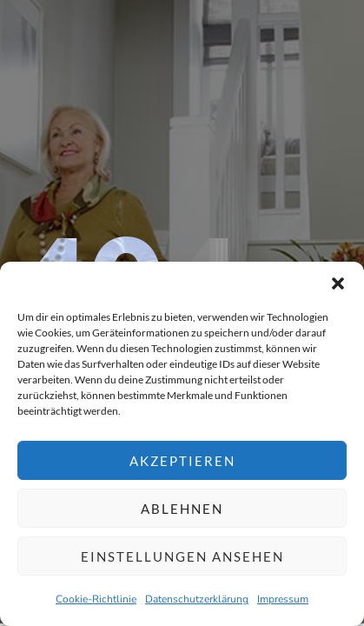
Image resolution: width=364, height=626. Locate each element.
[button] (338, 283)
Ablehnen (182, 509)
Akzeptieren (182, 461)
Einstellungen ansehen (182, 556)
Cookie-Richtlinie (96, 599)
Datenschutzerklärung (197, 599)
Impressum (283, 599)
